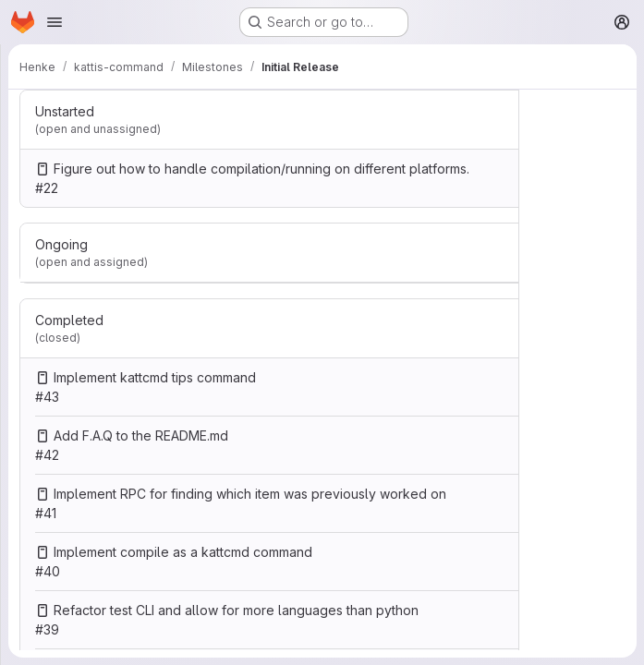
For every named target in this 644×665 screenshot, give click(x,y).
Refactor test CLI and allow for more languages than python (236, 610)
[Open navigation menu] (55, 22)
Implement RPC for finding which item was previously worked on (250, 494)
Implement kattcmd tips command (155, 377)
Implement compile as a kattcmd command (183, 552)
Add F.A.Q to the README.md (141, 435)
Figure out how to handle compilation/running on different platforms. (261, 169)
